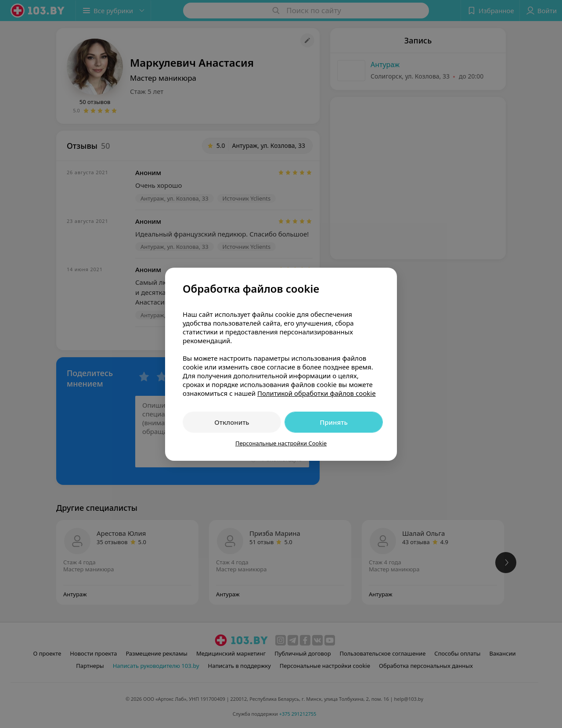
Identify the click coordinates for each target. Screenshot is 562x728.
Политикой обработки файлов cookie (317, 393)
